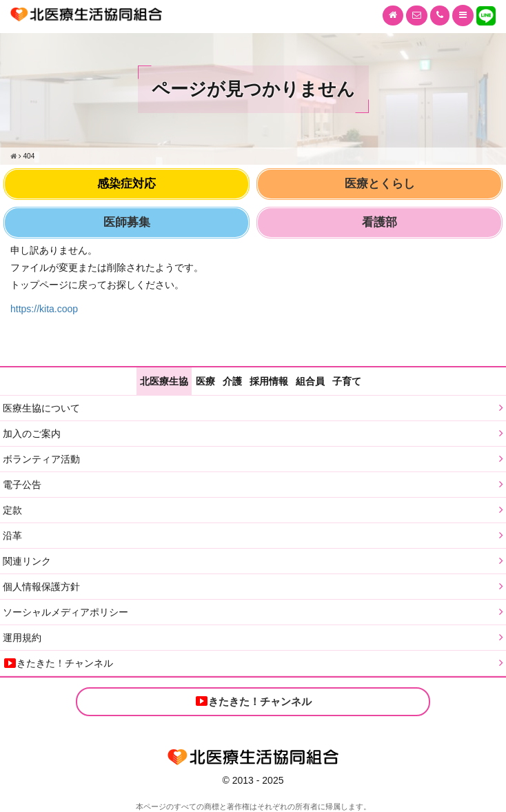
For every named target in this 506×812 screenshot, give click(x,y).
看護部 (379, 222)
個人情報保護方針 (41, 587)
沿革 (12, 536)
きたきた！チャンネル (58, 663)
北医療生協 (164, 381)
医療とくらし (380, 184)
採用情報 (269, 381)
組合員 (310, 381)
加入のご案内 (32, 434)
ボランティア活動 (41, 459)
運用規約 (22, 638)
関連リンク (27, 561)
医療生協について (41, 408)
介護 (232, 381)
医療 (205, 381)
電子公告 (22, 485)
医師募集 (127, 222)
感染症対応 (126, 184)
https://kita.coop (44, 309)
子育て (347, 381)
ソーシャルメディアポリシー (65, 612)
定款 (12, 510)
